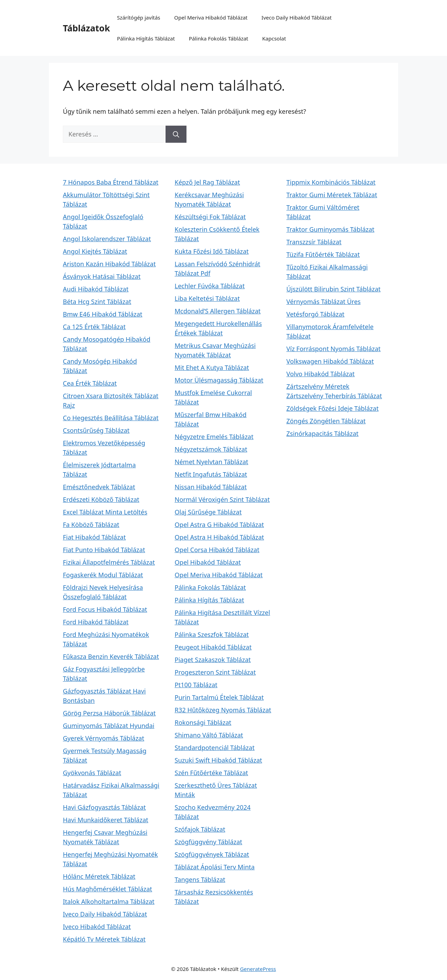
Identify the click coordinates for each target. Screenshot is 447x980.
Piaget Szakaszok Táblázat (213, 660)
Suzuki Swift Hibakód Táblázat (218, 760)
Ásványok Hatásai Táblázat (102, 276)
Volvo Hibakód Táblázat (321, 374)
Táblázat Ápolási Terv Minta (215, 867)
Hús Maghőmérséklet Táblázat (108, 889)
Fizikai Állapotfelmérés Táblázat (109, 562)
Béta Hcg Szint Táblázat (97, 302)
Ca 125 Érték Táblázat (94, 327)
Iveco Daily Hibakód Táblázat (297, 17)
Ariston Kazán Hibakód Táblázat (109, 264)
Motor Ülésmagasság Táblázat (219, 380)
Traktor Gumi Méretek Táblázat (332, 195)
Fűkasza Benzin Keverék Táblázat (111, 656)
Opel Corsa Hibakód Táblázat (217, 550)
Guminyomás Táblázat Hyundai (109, 726)
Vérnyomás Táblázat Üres (324, 302)
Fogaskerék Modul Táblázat (103, 575)
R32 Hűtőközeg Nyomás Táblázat (223, 710)
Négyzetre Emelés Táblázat (214, 437)
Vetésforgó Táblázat (315, 314)
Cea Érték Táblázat (90, 383)
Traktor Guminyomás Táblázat (330, 229)
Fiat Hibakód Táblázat (94, 537)
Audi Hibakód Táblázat (96, 289)
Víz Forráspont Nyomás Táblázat (334, 349)
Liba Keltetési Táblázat (207, 298)
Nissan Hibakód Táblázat (211, 487)
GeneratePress (258, 969)
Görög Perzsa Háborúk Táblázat (109, 713)
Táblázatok (86, 28)
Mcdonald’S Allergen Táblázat (218, 311)
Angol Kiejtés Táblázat (95, 251)
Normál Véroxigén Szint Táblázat (222, 499)
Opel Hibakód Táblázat (208, 562)
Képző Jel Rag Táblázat (207, 182)
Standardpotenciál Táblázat (215, 748)
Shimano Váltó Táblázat (209, 735)
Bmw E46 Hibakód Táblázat (103, 314)
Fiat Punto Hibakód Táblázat (104, 550)
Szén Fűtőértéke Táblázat (211, 773)
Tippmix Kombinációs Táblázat (331, 182)
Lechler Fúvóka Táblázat (210, 286)
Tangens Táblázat (200, 879)
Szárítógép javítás (139, 17)
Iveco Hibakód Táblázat (97, 927)
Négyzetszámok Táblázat (211, 449)
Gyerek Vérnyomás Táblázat (104, 738)
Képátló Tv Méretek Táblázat (104, 939)
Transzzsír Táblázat (314, 242)
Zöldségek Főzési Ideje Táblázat (332, 408)
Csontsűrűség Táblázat (96, 430)
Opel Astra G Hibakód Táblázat (219, 525)
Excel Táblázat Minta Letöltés (105, 512)
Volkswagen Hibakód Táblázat (330, 361)
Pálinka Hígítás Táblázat (146, 38)
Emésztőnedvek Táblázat (99, 487)
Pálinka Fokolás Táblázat (219, 38)
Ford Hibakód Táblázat (96, 622)
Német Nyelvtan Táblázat (211, 462)
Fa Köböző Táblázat (91, 525)
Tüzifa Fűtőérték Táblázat (323, 254)
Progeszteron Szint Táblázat (215, 672)
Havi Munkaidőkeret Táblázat (106, 820)
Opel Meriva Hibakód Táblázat (211, 17)
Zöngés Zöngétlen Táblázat (326, 421)
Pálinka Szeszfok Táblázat (212, 634)
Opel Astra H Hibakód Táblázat (219, 537)
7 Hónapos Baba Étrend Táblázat (111, 182)
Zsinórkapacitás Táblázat (323, 433)
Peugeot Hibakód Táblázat (213, 647)
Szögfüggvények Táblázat (212, 854)
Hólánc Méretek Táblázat (99, 876)
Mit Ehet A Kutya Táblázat (212, 367)
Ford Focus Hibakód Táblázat (105, 609)
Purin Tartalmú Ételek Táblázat (219, 697)
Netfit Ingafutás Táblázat (211, 474)
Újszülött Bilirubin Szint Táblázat (334, 289)
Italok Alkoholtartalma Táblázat (109, 901)
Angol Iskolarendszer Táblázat (107, 239)
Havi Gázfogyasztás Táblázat (104, 807)
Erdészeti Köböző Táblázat (101, 499)
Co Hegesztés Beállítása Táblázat (111, 418)
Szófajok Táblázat (200, 829)
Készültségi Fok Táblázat (210, 217)
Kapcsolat (274, 38)
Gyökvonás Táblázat (92, 773)
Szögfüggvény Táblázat (208, 842)
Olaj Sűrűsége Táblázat (208, 512)
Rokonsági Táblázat (203, 722)
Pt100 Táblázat (196, 685)
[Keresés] (176, 134)
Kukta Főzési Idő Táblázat (212, 251)
